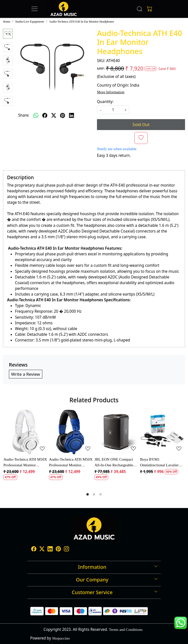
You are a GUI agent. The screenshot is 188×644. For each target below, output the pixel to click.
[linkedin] (71, 115)
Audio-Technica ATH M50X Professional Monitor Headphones (25, 462)
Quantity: (105, 102)
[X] (42, 549)
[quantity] (113, 110)
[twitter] (54, 115)
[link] (140, 9)
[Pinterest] (58, 549)
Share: (24, 115)
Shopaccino (61, 638)
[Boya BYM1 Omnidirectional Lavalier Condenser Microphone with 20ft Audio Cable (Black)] (162, 432)
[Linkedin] (50, 549)
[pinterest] (63, 115)
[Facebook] (34, 549)
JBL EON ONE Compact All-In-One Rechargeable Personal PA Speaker (114, 462)
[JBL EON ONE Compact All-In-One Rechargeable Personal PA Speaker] (117, 432)
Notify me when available (117, 149)
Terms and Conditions (126, 629)
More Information (111, 92)
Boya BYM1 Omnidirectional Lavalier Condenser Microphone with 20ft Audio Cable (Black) (162, 462)
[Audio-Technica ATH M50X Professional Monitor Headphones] (26, 432)
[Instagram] (66, 549)
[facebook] (45, 115)
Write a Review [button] (26, 374)
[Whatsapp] (36, 115)
